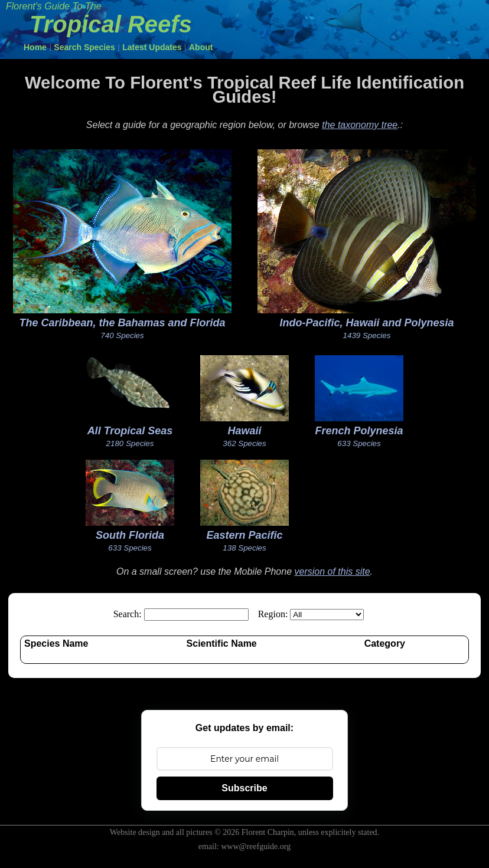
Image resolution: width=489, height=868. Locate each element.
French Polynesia (359, 431)
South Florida (130, 535)
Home (35, 47)
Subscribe (244, 788)
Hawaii (244, 431)
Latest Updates (152, 47)
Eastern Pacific (244, 535)
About (201, 47)
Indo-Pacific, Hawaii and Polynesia (366, 323)
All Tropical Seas (130, 431)
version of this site (332, 571)
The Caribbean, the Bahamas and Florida (122, 323)
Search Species (84, 47)
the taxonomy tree (360, 125)
